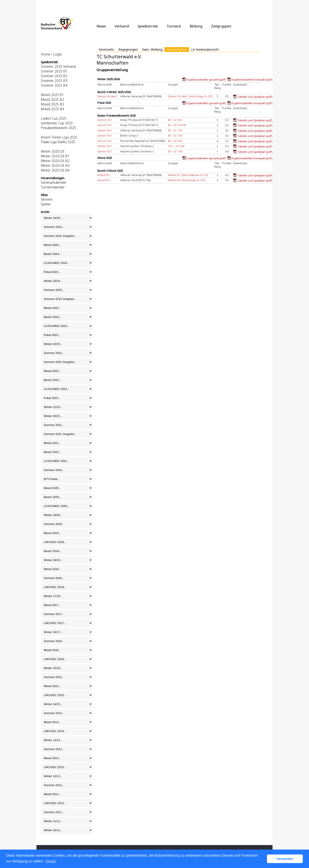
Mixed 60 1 (104, 180)
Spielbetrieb (148, 26)
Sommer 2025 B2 (54, 76)
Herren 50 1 (105, 141)
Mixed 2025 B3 (52, 104)
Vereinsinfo (106, 49)
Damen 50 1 (105, 146)
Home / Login (51, 54)
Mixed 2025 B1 (52, 95)
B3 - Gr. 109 (175, 151)
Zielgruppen (221, 26)
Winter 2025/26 (53, 151)
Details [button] (51, 861)
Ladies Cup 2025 (54, 118)
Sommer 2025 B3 (54, 81)
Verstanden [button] (285, 859)
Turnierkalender (53, 187)
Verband (122, 26)
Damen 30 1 (105, 130)
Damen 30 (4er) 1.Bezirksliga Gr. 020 (190, 96)
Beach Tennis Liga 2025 (59, 137)
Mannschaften (177, 49)
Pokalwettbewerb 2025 (58, 128)
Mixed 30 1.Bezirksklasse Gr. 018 (188, 175)
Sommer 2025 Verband (58, 66)
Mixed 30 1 (104, 175)
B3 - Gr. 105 (175, 130)
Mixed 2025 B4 (52, 109)
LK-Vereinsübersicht (205, 49)
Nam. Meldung (152, 49)
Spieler (46, 204)
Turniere (174, 26)
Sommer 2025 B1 (54, 71)
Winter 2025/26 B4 (55, 170)
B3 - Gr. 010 (175, 120)
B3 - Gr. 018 (175, 141)
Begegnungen (128, 49)
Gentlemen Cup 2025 (57, 123)
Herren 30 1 (105, 120)
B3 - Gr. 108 (175, 135)
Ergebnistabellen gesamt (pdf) (206, 80)
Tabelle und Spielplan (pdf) (255, 97)
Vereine (47, 199)
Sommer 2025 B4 (54, 85)
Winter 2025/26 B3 (55, 165)
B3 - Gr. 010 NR (177, 125)
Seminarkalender (54, 182)
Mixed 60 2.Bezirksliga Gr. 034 (186, 180)
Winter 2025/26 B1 (55, 156)
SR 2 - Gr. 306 (176, 146)
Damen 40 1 (105, 135)
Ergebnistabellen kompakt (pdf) (252, 80)
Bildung (196, 26)
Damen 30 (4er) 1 (108, 96)
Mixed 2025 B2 (52, 99)
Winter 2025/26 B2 (55, 161)
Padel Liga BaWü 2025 (58, 142)
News (101, 26)
